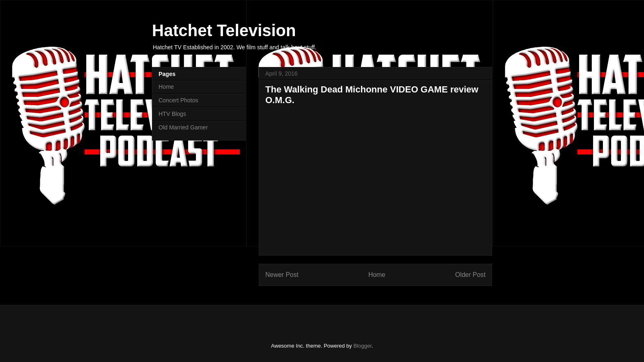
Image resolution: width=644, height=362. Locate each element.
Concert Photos (178, 100)
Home (377, 275)
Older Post (470, 275)
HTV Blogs (172, 114)
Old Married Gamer (183, 127)
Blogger (362, 346)
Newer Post (282, 275)
